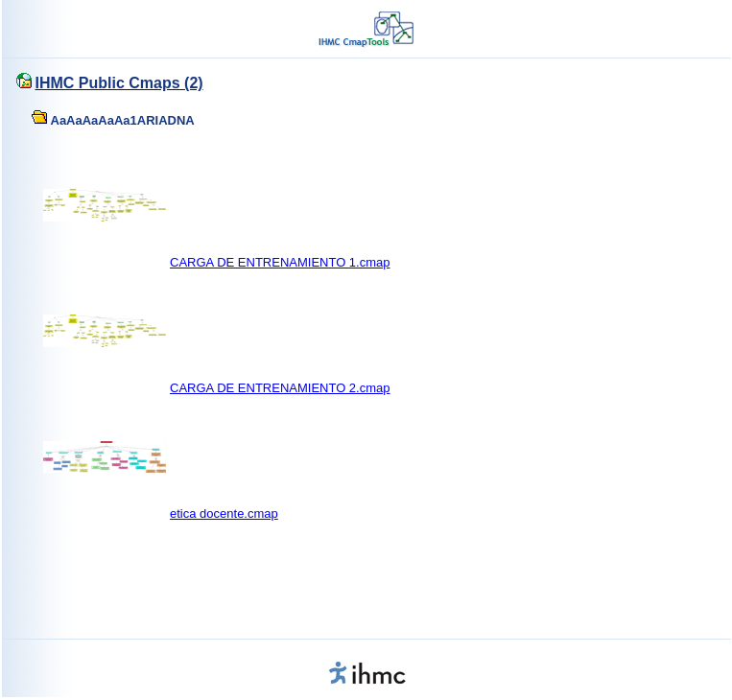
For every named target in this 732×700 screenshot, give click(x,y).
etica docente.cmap (224, 513)
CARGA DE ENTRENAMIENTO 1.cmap (280, 262)
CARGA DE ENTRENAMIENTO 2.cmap (280, 388)
